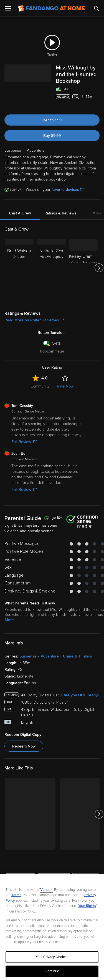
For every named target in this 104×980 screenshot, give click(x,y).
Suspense (28, 656)
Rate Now (65, 386)
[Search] (97, 8)
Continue (52, 971)
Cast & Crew (20, 213)
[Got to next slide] (99, 268)
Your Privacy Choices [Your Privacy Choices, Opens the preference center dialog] (52, 957)
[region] (52, 927)
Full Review (24, 442)
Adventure (50, 656)
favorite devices (68, 190)
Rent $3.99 (52, 120)
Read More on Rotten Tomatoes (34, 320)
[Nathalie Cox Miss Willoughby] (51, 268)
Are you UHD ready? (81, 695)
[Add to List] (97, 104)
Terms (16, 895)
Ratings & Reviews (60, 213)
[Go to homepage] (51, 8)
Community (40, 386)
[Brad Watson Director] (19, 268)
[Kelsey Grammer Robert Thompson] (83, 268)
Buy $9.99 (52, 136)
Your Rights (87, 906)
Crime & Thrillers (78, 656)
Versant (46, 890)
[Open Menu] (8, 8)
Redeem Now (24, 746)
